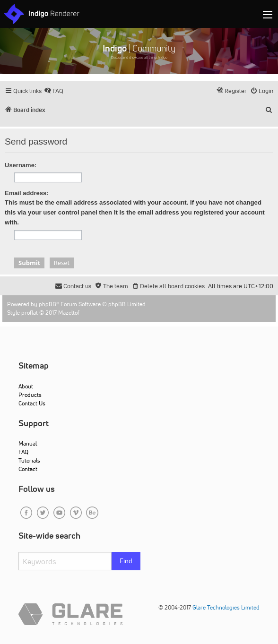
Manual (28, 443)
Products (30, 395)
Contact (28, 469)
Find (126, 561)
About (26, 386)
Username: (21, 165)
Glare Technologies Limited (226, 607)
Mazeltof (69, 313)
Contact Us (32, 403)
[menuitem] (54, 91)
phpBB (48, 304)
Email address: (27, 193)
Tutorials (29, 460)
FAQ (23, 452)
